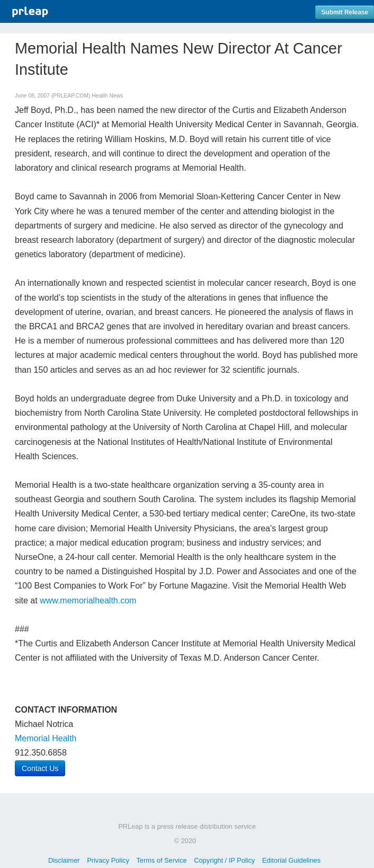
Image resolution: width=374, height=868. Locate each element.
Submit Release (345, 12)
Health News (107, 96)
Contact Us (40, 768)
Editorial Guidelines (291, 860)
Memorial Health (46, 738)
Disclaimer (64, 860)
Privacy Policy (108, 860)
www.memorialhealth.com (88, 600)
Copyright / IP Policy (224, 860)
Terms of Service (161, 860)
